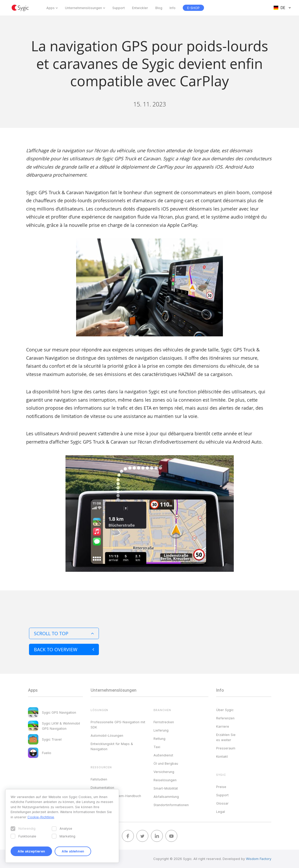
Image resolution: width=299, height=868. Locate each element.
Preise (221, 787)
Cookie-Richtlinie (41, 817)
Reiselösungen (165, 780)
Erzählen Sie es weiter (226, 737)
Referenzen (225, 718)
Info (173, 8)
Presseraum (226, 748)
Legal (221, 812)
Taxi (157, 747)
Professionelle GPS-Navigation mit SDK (118, 725)
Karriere (223, 726)
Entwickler (140, 8)
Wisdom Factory (259, 859)
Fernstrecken (164, 722)
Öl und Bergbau (166, 763)
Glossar (222, 803)
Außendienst (163, 755)
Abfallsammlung (166, 797)
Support (119, 8)
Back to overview (64, 649)
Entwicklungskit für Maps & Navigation (112, 746)
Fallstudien (99, 779)
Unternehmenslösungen (83, 8)
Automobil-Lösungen (107, 735)
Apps (50, 8)
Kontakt (222, 756)
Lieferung (161, 730)
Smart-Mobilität (166, 788)
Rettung (159, 739)
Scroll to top (64, 633)
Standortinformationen (171, 805)
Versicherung (164, 772)
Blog (159, 8)
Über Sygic (225, 710)
